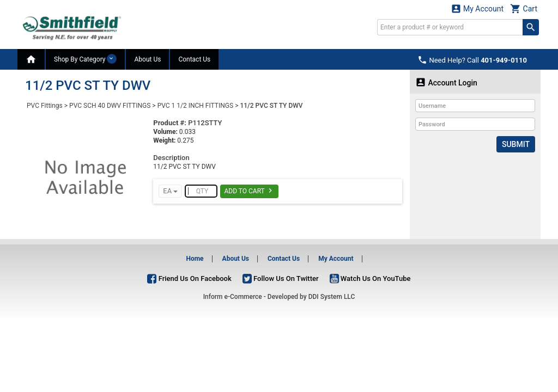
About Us (147, 59)
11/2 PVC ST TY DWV (271, 106)
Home (195, 259)
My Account (477, 8)
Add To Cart (249, 191)
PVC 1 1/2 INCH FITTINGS (196, 106)
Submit (516, 144)
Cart (524, 8)
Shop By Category (85, 59)
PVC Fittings (45, 106)
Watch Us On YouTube (370, 278)
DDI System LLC (332, 297)
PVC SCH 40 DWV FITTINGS (110, 106)
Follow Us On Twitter (281, 278)
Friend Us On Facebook (189, 278)
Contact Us (194, 59)
